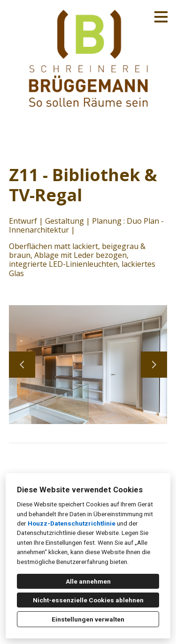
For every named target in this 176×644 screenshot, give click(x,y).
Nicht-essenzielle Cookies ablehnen (88, 600)
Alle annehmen (88, 581)
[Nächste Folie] (154, 365)
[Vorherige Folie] (22, 365)
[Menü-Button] (161, 17)
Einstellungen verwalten (88, 619)
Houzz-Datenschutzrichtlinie (72, 523)
